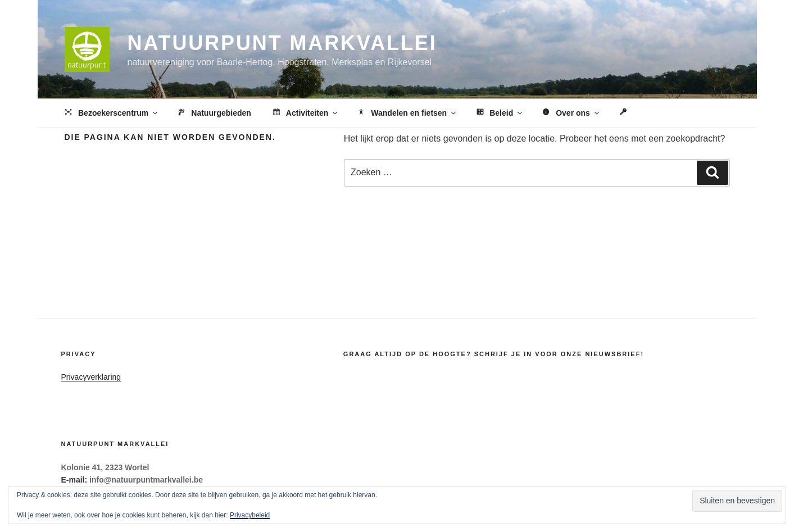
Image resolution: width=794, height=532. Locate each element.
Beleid (499, 113)
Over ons (571, 113)
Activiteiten (305, 113)
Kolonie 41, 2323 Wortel (105, 467)
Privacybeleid (250, 515)
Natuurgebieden (214, 113)
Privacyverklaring (91, 377)
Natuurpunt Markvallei (282, 43)
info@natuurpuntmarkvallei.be (146, 480)
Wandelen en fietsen (407, 113)
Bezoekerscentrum (111, 113)
